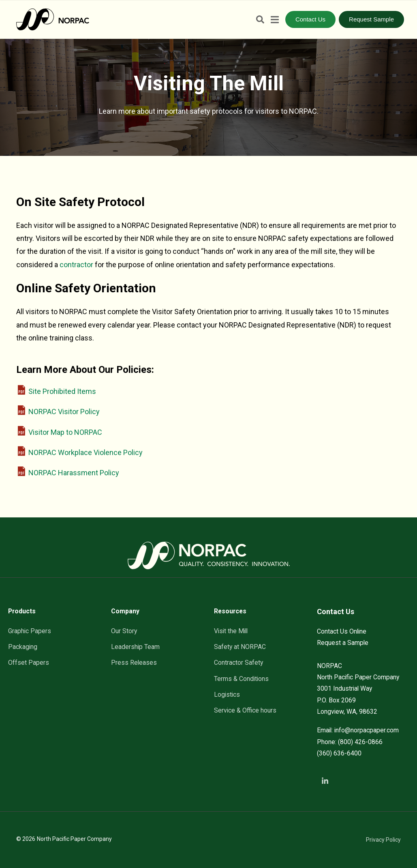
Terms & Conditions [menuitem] (241, 679)
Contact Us (310, 19)
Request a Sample (343, 643)
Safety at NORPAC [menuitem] (240, 647)
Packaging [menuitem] (23, 647)
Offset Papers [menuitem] (29, 663)
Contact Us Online (342, 631)
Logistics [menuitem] (227, 695)
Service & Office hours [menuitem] (245, 710)
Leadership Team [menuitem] (135, 647)
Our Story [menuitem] (124, 631)
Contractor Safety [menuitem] (238, 663)
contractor (76, 265)
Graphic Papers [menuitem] (30, 631)
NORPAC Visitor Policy (64, 412)
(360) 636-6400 (339, 753)
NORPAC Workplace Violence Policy (86, 452)
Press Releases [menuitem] (134, 663)
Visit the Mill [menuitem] (231, 631)
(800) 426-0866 (360, 742)
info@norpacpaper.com (367, 730)
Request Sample (371, 19)
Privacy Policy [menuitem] (383, 840)
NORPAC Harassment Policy (74, 473)
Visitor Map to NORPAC (65, 432)
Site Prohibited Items (62, 391)
